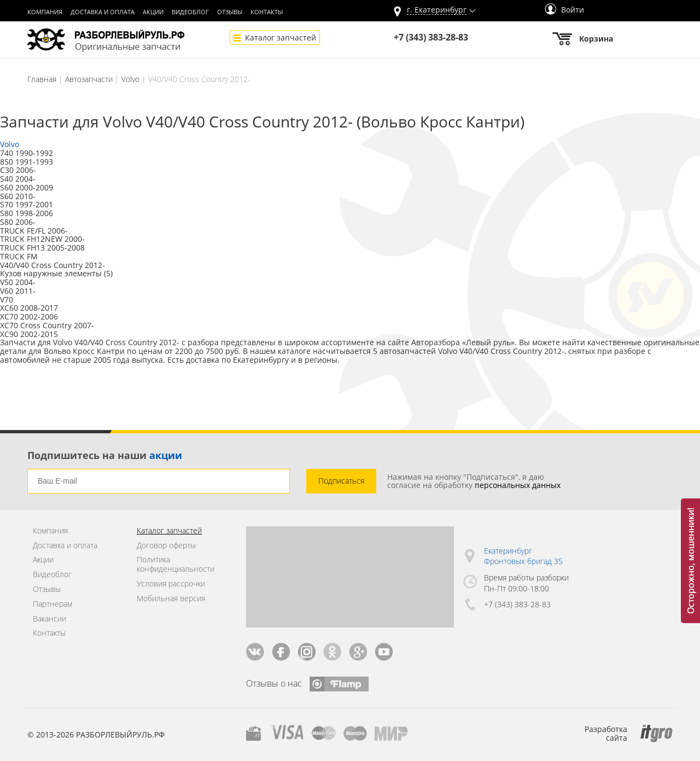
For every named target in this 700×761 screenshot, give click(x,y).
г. (437, 10)
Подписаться (341, 481)
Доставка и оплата (103, 12)
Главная (42, 79)
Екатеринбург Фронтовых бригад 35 (523, 556)
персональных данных (518, 485)
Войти (564, 10)
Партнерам (52, 604)
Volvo (130, 79)
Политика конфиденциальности (176, 565)
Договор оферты (166, 546)
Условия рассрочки (171, 584)
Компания (45, 12)
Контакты (267, 12)
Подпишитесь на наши (105, 455)
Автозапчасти (89, 79)
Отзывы (230, 12)
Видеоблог (190, 12)
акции (166, 455)
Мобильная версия (171, 599)
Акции (153, 12)
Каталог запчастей (281, 37)
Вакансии (49, 619)
